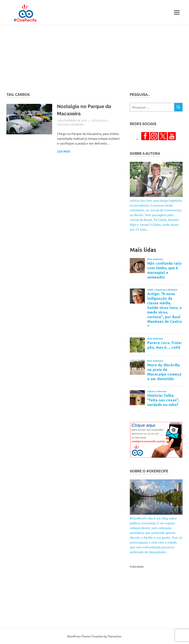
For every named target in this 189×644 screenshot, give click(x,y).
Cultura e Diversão (71, 124)
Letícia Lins (99, 120)
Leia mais (64, 152)
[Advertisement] (94, 55)
